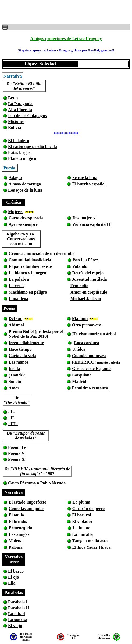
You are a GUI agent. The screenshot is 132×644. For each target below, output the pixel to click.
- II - (12, 418)
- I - (11, 412)
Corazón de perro (89, 508)
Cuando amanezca (89, 356)
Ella (12, 583)
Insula (14, 369)
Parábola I (18, 602)
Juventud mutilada (89, 279)
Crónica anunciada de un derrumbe (41, 253)
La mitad (17, 614)
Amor (14, 388)
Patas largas (19, 152)
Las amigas (19, 534)
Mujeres (16, 212)
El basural (82, 515)
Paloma (16, 547)
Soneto (15, 381)
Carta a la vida (22, 356)
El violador (82, 521)
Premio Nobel (21, 331)
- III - (13, 424)
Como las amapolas (26, 508)
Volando (80, 266)
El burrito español (89, 184)
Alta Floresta (20, 110)
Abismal (16, 325)
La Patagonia (20, 104)
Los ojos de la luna (25, 190)
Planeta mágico (22, 158)
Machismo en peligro (28, 292)
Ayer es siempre (23, 224)
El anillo (16, 515)
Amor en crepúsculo (89, 292)
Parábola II (19, 608)
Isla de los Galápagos (27, 116)
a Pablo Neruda (51, 483)
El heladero (19, 141)
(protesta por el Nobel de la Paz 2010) (36, 334)
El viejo (15, 626)
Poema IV (17, 447)
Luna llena (18, 299)
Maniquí (80, 319)
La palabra (19, 279)
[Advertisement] (67, 12)
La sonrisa (18, 620)
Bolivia (15, 127)
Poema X (16, 459)
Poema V (16, 453)
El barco (16, 571)
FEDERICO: (84, 362)
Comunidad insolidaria (30, 260)
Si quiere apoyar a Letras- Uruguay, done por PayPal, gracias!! (66, 50)
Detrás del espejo (88, 273)
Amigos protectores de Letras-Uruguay (66, 39)
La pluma (81, 502)
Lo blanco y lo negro (27, 273)
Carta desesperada (26, 218)
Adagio (15, 177)
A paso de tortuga (25, 184)
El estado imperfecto (27, 502)
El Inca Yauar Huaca (92, 547)
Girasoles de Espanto (91, 369)
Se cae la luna (85, 177)
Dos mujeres (84, 218)
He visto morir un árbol (94, 334)
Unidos (79, 349)
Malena (16, 541)
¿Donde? (17, 375)
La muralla (82, 534)
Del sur (15, 319)
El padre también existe (30, 266)
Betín (13, 98)
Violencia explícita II (91, 224)
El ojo (13, 577)
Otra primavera (87, 325)
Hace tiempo (20, 349)
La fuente (81, 528)
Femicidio (79, 286)
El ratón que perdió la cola (33, 147)
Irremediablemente (26, 343)
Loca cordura (86, 343)
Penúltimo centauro (90, 388)
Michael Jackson (86, 299)
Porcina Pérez (85, 260)
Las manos (18, 362)
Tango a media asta (90, 541)
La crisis (16, 286)
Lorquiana (82, 375)
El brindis (18, 521)
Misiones (16, 122)
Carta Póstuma (22, 483)
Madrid (79, 381)
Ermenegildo (20, 528)
